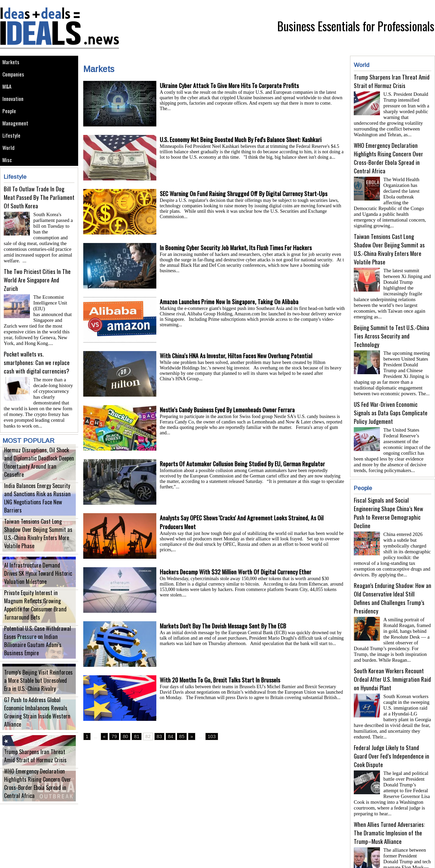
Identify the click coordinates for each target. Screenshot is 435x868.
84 (165, 737)
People (11, 125)
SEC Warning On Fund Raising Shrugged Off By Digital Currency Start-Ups (247, 194)
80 (123, 737)
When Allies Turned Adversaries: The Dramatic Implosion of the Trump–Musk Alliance (389, 797)
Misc (8, 186)
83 (154, 737)
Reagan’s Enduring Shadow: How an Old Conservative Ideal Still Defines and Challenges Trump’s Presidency (393, 570)
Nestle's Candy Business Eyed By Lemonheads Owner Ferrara (231, 410)
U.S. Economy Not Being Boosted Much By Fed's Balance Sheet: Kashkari (244, 140)
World (10, 170)
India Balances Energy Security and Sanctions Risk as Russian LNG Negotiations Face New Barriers (35, 511)
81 (134, 737)
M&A (8, 94)
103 (204, 737)
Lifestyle (13, 155)
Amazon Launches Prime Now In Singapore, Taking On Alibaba (231, 302)
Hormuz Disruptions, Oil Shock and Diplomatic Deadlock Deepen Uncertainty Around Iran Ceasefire (35, 475)
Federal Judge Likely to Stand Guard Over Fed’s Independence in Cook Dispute (391, 723)
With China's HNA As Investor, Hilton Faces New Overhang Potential (238, 356)
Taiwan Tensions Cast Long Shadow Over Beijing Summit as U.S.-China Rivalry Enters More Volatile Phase (35, 547)
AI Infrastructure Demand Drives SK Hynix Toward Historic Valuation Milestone (36, 582)
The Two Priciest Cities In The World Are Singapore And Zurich (37, 299)
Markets (12, 63)
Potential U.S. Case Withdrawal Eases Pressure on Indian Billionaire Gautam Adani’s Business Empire (37, 654)
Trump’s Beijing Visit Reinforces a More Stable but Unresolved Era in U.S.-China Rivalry (39, 689)
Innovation (15, 109)
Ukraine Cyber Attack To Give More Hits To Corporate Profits (231, 86)
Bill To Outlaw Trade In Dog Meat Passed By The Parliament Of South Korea (39, 225)
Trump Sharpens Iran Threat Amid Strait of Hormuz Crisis (34, 764)
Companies (16, 79)
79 (113, 737)
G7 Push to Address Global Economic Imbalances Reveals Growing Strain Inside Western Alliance (37, 725)
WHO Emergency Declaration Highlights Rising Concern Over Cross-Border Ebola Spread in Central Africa (39, 796)
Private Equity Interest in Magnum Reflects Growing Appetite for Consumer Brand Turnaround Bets (34, 618)
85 (176, 737)
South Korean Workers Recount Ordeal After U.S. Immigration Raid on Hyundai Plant (392, 649)
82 (144, 737)
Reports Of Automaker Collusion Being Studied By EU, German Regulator (245, 464)
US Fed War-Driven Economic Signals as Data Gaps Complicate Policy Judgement (391, 390)
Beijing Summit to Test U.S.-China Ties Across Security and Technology (391, 316)
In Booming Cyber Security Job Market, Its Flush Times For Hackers (238, 248)
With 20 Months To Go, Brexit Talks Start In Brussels (222, 680)
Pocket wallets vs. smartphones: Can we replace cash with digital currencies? (37, 373)
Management (18, 140)
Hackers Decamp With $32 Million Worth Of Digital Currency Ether (238, 572)
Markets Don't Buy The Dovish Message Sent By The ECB (226, 626)
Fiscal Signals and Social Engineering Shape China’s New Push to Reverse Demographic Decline (388, 488)
